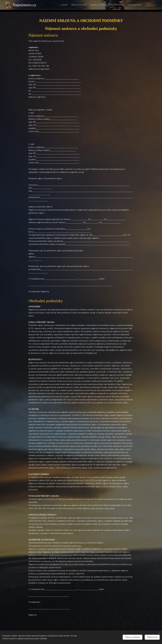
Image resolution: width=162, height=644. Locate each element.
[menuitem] (65, 5)
